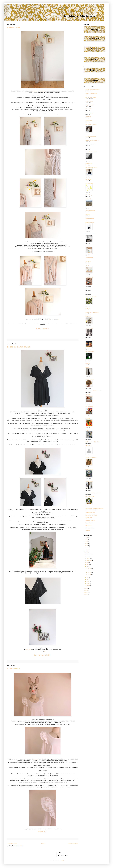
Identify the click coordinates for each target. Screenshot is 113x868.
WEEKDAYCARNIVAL (91, 234)
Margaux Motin (89, 258)
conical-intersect (90, 379)
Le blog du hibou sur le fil (92, 140)
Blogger (63, 860)
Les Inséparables (90, 352)
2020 (87, 542)
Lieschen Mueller (90, 222)
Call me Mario (13, 28)
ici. (45, 651)
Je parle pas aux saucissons (93, 493)
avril (88, 579)
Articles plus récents (12, 843)
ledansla (88, 246)
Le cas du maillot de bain (19, 347)
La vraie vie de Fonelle (91, 515)
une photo (35, 91)
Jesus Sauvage (89, 113)
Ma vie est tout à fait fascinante (93, 391)
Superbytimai (89, 121)
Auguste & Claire (90, 105)
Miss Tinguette (89, 481)
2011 (87, 594)
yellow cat (88, 199)
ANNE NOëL (89, 446)
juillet (88, 564)
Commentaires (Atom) (19, 846)
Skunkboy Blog (89, 183)
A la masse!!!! (13, 668)
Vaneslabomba (89, 523)
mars (88, 582)
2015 (87, 552)
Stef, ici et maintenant (91, 458)
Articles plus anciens (73, 843)
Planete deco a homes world (93, 90)
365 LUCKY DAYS (90, 497)
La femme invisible (90, 520)
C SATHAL (88, 309)
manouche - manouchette (92, 312)
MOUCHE (88, 395)
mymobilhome (89, 277)
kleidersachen (89, 101)
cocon (87, 265)
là (59, 320)
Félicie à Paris (89, 109)
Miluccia (88, 531)
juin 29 (90, 568)
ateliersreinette (89, 469)
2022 (87, 538)
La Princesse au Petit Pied (92, 442)
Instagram (42, 91)
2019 (87, 544)
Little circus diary (90, 340)
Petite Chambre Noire (91, 152)
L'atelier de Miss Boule (91, 93)
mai (88, 577)
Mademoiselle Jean (90, 513)
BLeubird (88, 215)
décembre (89, 554)
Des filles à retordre (90, 144)
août (88, 562)
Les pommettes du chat (91, 167)
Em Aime (88, 418)
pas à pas (28, 650)
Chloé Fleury (89, 195)
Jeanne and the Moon (91, 297)
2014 (87, 588)
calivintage (88, 148)
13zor (87, 289)
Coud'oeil (88, 363)
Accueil (43, 843)
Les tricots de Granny (91, 125)
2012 (87, 592)
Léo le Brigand (89, 407)
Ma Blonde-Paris (90, 218)
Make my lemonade (90, 211)
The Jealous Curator (91, 136)
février (88, 584)
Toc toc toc (88, 262)
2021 (87, 540)
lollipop (87, 430)
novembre (89, 556)
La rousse (36, 759)
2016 (87, 550)
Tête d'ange (88, 117)
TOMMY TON (89, 518)
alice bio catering (90, 528)
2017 (87, 548)
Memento (88, 293)
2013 (87, 590)
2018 (87, 546)
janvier (88, 586)
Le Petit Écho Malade (91, 97)
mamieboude (89, 164)
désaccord (88, 316)
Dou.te (87, 367)
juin (88, 566)
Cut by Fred (88, 179)
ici (50, 320)
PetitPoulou (88, 525)
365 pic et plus (89, 328)
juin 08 (90, 575)
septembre (89, 560)
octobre (88, 558)
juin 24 (90, 573)
